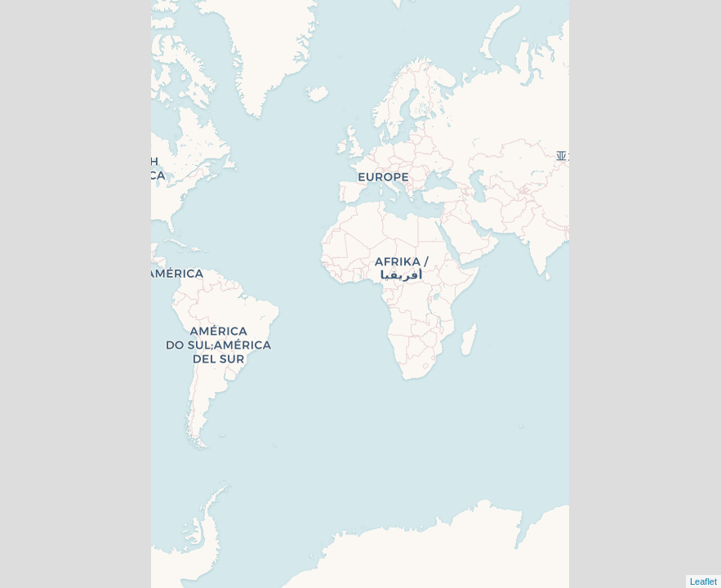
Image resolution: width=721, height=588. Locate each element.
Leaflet (703, 581)
